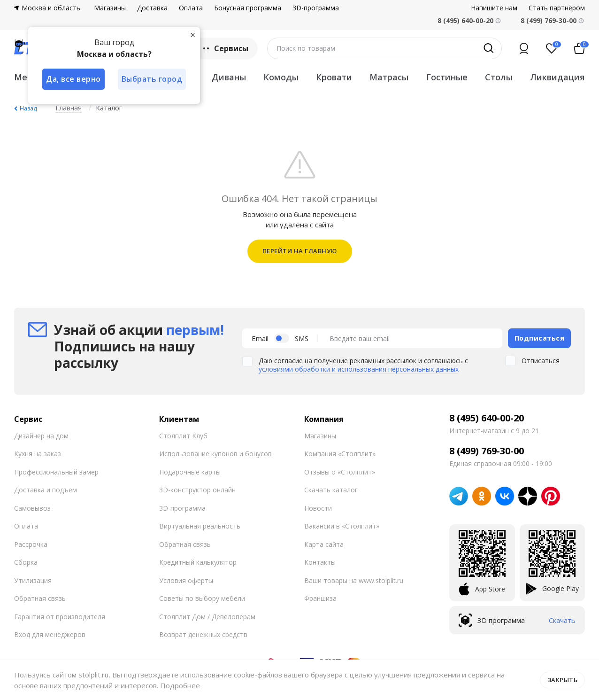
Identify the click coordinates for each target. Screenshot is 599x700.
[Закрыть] (192, 35)
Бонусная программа (248, 8)
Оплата (191, 8)
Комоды (281, 77)
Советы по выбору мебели (202, 598)
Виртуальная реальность (200, 526)
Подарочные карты (190, 472)
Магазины (110, 8)
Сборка (26, 562)
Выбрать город (152, 79)
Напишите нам (494, 8)
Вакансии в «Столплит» (342, 526)
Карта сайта (324, 544)
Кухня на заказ (38, 454)
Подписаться (540, 338)
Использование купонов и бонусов (215, 454)
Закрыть (563, 680)
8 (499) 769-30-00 (549, 20)
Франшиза (320, 598)
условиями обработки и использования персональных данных (359, 369)
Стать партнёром (557, 8)
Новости (318, 508)
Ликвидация (557, 77)
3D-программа (316, 8)
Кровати (334, 77)
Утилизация (33, 580)
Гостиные (447, 77)
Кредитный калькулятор (198, 562)
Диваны (229, 77)
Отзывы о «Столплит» (340, 472)
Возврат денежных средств (203, 634)
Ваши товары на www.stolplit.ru (354, 580)
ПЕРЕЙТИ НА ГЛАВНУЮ (300, 251)
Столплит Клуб (183, 436)
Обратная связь (40, 598)
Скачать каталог (331, 490)
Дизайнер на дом (41, 436)
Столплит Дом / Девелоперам (207, 617)
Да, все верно (73, 79)
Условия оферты (186, 580)
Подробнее (180, 685)
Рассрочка (31, 544)
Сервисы (225, 48)
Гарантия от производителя (60, 617)
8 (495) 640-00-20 (487, 418)
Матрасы (389, 77)
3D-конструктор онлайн (197, 490)
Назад (28, 108)
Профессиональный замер (56, 472)
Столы (499, 77)
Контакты (320, 562)
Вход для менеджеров (50, 634)
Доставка (152, 8)
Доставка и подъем (46, 490)
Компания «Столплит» (340, 454)
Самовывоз (32, 508)
